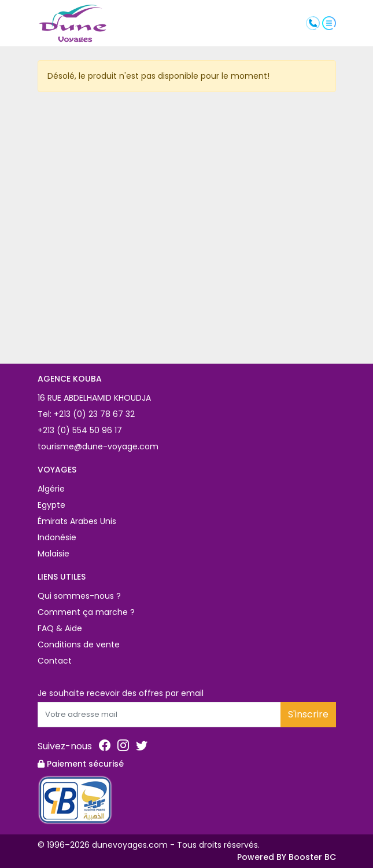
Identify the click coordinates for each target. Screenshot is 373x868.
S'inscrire (308, 714)
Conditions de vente (79, 644)
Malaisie (53, 554)
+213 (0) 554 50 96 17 (80, 430)
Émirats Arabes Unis (77, 521)
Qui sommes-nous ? (79, 596)
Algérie (51, 489)
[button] (329, 23)
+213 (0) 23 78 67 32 (93, 414)
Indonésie (57, 537)
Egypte (51, 505)
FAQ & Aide (60, 628)
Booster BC (312, 857)
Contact (55, 661)
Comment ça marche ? (86, 612)
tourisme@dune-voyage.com (98, 446)
